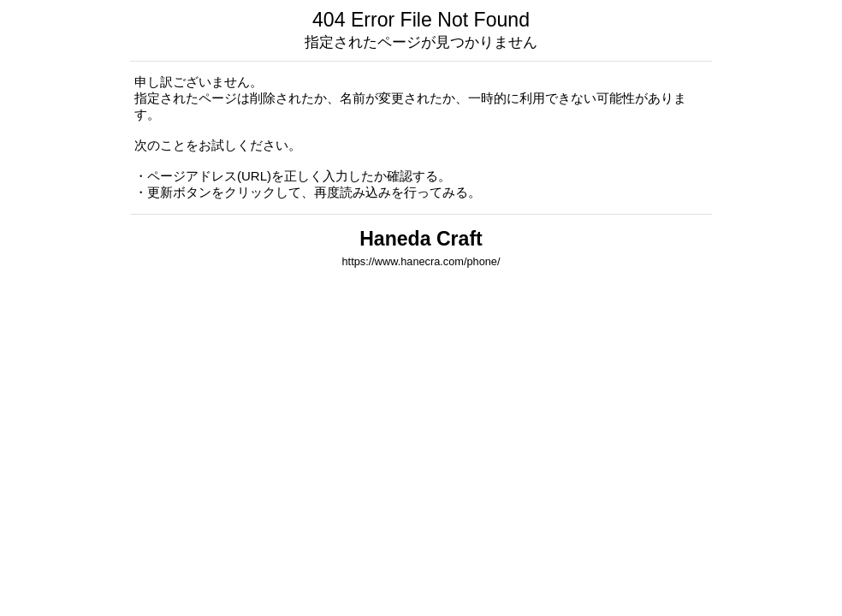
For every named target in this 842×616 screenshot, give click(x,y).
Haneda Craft (421, 239)
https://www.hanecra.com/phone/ (421, 261)
